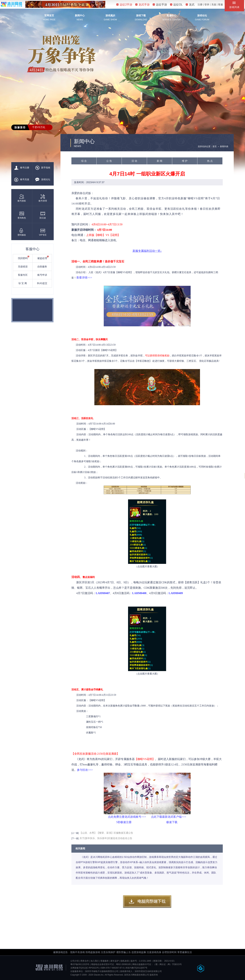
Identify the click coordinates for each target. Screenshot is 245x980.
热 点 (210, 161)
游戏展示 (110, 15)
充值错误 (23, 267)
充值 (214, 5)
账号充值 (22, 180)
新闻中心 (80, 15)
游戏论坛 (202, 15)
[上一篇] (75, 833)
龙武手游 (142, 5)
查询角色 (22, 215)
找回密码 (24, 258)
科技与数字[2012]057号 (136, 968)
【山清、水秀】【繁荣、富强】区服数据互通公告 (106, 833)
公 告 (109, 161)
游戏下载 (141, 15)
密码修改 (22, 232)
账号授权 (22, 198)
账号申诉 (42, 275)
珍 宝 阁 (23, 283)
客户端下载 (147, 902)
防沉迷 (43, 215)
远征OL (176, 5)
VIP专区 (43, 232)
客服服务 (105, 961)
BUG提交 (42, 283)
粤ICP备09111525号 (80, 964)
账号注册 (22, 168)
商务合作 (85, 961)
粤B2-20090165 (123, 964)
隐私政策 (125, 961)
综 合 (84, 161)
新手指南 (43, 168)
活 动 (134, 161)
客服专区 (23, 275)
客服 (220, 5)
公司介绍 (75, 961)
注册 (200, 5)
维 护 (185, 161)
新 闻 (160, 161)
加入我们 (95, 961)
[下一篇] (75, 838)
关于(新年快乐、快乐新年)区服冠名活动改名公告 (106, 838)
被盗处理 (43, 258)
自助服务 (42, 267)
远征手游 (160, 5)
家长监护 (115, 961)
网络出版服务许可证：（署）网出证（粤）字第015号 (157, 964)
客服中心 (171, 15)
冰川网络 (11, 4)
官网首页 (49, 15)
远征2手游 (124, 5)
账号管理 (43, 198)
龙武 (190, 5)
